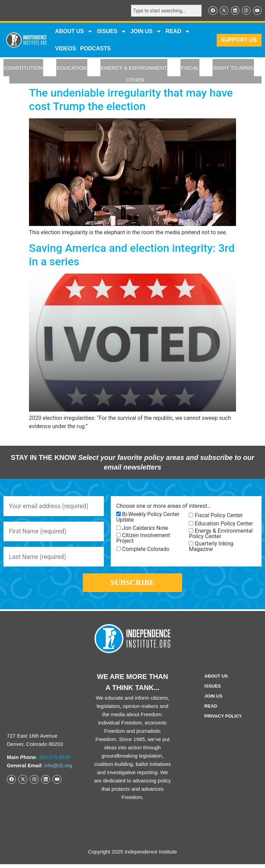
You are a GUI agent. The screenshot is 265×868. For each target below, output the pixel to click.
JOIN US (146, 32)
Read (211, 710)
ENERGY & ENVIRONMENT (134, 68)
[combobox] (165, 11)
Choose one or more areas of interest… (164, 506)
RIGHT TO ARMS (234, 68)
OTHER (135, 80)
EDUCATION (72, 68)
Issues (112, 32)
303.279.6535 (55, 761)
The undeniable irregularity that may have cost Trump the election (131, 100)
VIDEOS (66, 49)
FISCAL (190, 68)
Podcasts (95, 49)
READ (178, 32)
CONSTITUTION (23, 68)
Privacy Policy (223, 720)
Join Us (213, 700)
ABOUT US (74, 32)
